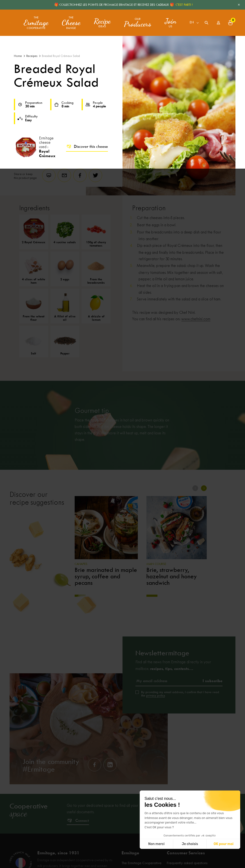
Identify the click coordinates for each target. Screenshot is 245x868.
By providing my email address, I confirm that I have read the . (180, 694)
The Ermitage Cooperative (142, 863)
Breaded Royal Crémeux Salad (61, 56)
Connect (82, 821)
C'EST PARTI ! (184, 5)
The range (71, 23)
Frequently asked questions (187, 863)
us (170, 23)
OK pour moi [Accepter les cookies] (224, 844)
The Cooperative (36, 23)
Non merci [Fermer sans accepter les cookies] (156, 844)
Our (138, 23)
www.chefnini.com (196, 319)
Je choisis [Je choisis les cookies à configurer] (190, 844)
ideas (102, 23)
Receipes (32, 56)
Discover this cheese (87, 147)
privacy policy (156, 695)
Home (18, 56)
